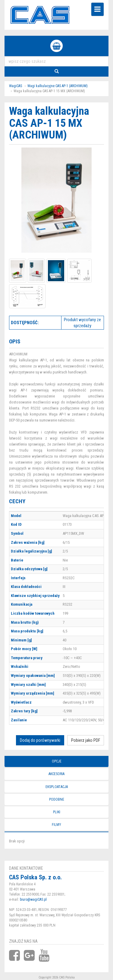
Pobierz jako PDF (86, 740)
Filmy (56, 825)
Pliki (57, 812)
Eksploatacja (57, 787)
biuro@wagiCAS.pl (33, 899)
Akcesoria (56, 774)
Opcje (57, 761)
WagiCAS (16, 86)
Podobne (57, 799)
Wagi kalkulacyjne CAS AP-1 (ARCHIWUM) (58, 86)
